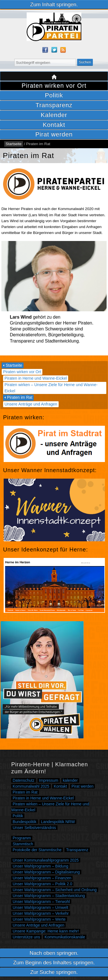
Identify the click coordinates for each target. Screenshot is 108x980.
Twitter (54, 50)
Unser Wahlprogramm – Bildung (40, 866)
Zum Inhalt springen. (54, 4)
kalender (70, 780)
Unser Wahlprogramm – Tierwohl (41, 902)
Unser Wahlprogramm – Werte (39, 919)
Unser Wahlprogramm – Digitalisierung (46, 872)
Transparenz (54, 105)
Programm (22, 838)
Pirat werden (54, 134)
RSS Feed (63, 50)
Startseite (54, 76)
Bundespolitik (25, 822)
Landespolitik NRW (58, 822)
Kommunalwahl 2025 (31, 786)
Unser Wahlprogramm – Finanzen (42, 878)
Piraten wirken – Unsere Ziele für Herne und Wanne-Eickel (51, 388)
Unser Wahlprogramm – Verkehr (41, 913)
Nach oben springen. (54, 953)
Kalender (54, 115)
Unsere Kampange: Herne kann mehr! (46, 931)
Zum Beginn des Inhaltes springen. (54, 962)
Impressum (49, 780)
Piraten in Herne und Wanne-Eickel (36, 378)
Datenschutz (24, 780)
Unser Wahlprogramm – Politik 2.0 (42, 884)
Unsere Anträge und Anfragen (31, 404)
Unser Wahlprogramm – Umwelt (40, 907)
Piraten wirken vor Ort (54, 86)
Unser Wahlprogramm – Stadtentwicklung (49, 896)
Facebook (45, 50)
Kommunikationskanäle (65, 937)
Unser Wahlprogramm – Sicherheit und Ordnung (55, 890)
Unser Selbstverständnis (34, 828)
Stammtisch (23, 844)
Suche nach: (11, 58)
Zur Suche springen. (54, 972)
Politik (54, 95)
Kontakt (54, 125)
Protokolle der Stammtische (37, 850)
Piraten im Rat (20, 397)
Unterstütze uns (26, 937)
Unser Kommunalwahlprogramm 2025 (46, 860)
